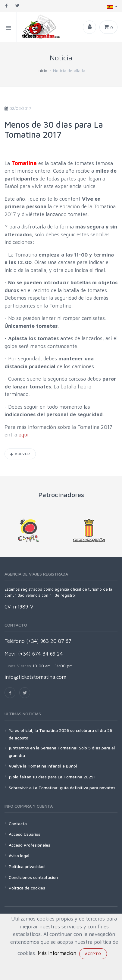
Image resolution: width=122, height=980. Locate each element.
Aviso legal (19, 856)
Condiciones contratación (33, 877)
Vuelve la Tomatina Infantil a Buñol (43, 766)
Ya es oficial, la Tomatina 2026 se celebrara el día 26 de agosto (60, 734)
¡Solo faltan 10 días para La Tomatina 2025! (52, 777)
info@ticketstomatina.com (35, 677)
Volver (20, 454)
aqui (23, 435)
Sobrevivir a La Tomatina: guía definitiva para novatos (62, 788)
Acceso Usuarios (25, 834)
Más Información (57, 953)
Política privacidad (27, 866)
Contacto (18, 824)
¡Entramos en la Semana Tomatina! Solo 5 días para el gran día (62, 752)
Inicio (42, 70)
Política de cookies (27, 888)
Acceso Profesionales (30, 845)
